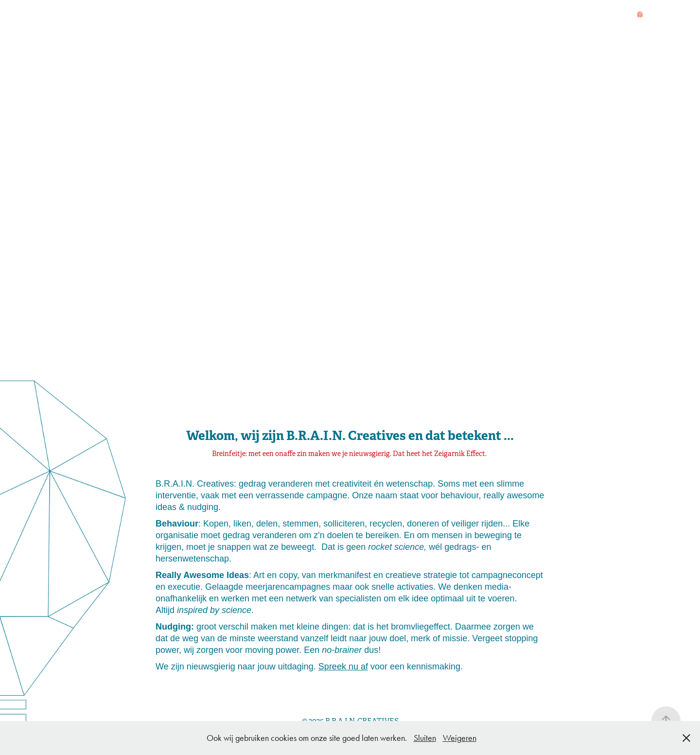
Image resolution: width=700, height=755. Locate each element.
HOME (64, 16)
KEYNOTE (317, 15)
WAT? (131, 15)
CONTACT (373, 15)
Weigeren (460, 738)
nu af (357, 667)
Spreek (332, 667)
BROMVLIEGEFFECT (237, 15)
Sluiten (425, 738)
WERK (166, 15)
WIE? (99, 15)
